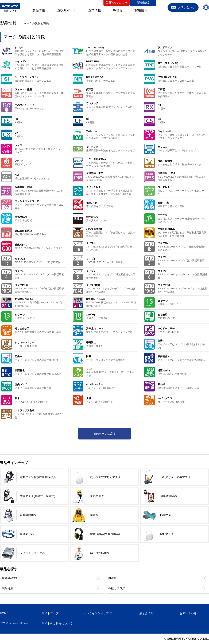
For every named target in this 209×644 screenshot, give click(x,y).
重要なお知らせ (117, 3)
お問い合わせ (188, 613)
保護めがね (27, 534)
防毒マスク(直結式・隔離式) (38, 496)
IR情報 (118, 10)
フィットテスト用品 (32, 553)
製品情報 (39, 10)
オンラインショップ (96, 613)
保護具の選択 (10, 578)
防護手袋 (166, 515)
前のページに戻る (104, 434)
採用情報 (141, 10)
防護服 (94, 515)
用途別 (112, 578)
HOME (4, 613)
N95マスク (167, 534)
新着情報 (143, 3)
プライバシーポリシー (14, 623)
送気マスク (97, 496)
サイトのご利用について (57, 623)
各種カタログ (117, 588)
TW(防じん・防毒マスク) (176, 477)
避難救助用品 (28, 515)
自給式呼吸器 (169, 496)
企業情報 (95, 10)
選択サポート (67, 10)
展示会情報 (146, 613)
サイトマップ (50, 613)
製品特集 (7, 588)
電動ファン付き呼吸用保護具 (38, 477)
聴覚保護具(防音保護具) (105, 534)
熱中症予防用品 (100, 553)
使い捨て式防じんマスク (105, 477)
